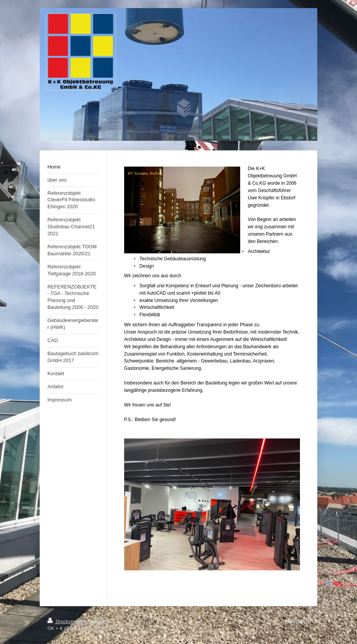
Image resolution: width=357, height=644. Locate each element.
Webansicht (297, 621)
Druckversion (66, 622)
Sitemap (97, 622)
